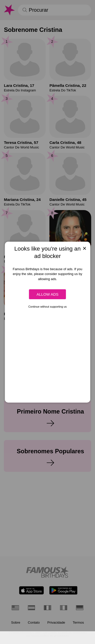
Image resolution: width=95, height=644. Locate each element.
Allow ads (47, 294)
